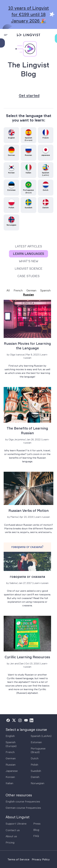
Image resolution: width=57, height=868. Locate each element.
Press (37, 823)
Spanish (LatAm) (41, 736)
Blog (36, 830)
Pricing (10, 842)
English (10, 736)
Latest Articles (28, 246)
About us (11, 836)
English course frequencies (23, 801)
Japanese (12, 771)
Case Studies (28, 276)
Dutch (35, 758)
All (8, 290)
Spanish (45, 290)
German (31, 290)
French (18, 290)
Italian (9, 783)
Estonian (36, 742)
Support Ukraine (16, 823)
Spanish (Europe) (11, 744)
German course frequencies (23, 808)
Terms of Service (18, 859)
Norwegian (37, 783)
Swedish (36, 771)
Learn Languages (28, 254)
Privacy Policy (41, 859)
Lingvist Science (29, 268)
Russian (28, 295)
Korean (10, 777)
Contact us (13, 830)
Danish (35, 777)
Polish (34, 765)
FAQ (36, 836)
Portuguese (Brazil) (38, 750)
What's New (29, 261)
